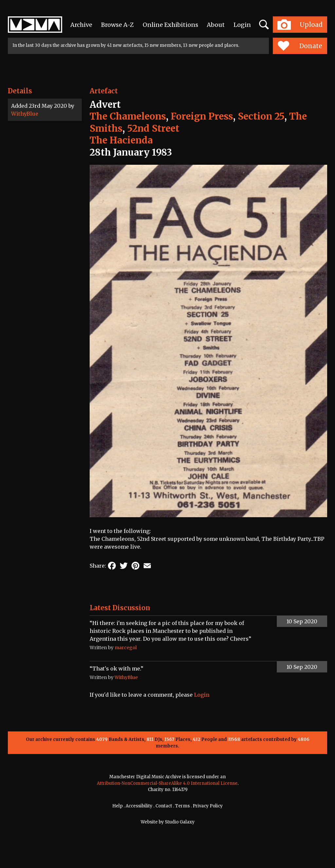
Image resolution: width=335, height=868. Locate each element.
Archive (81, 25)
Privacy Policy (208, 806)
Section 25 (261, 116)
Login (242, 25)
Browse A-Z (117, 25)
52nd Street (153, 128)
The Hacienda (121, 140)
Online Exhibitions (170, 25)
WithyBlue (25, 114)
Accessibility (139, 806)
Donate (300, 46)
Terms (182, 806)
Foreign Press (202, 116)
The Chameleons (128, 116)
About (216, 25)
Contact (164, 806)
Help (117, 806)
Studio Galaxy (180, 822)
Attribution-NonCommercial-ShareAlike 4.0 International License (167, 783)
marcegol (126, 648)
